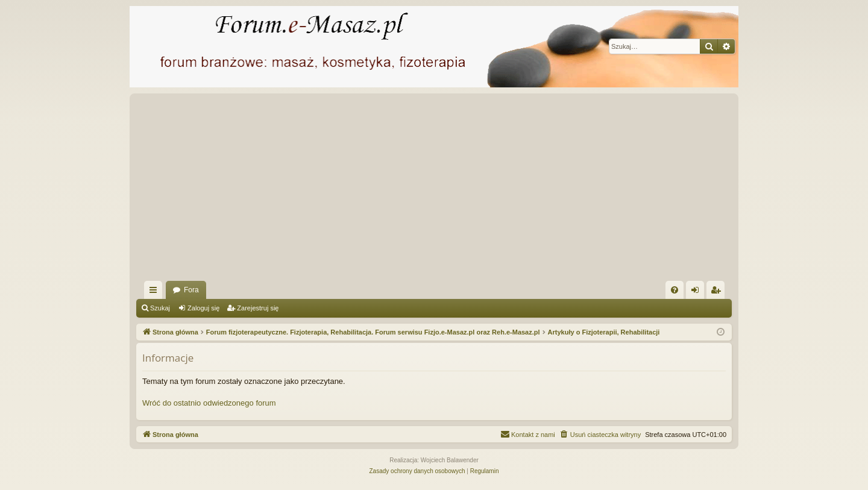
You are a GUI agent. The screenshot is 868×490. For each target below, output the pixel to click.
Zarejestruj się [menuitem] (718, 292)
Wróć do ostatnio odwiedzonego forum (209, 403)
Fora (191, 290)
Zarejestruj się (258, 308)
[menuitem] (675, 290)
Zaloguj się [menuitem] (698, 292)
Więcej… (156, 292)
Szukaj (160, 308)
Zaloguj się (203, 308)
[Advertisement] (498, 190)
